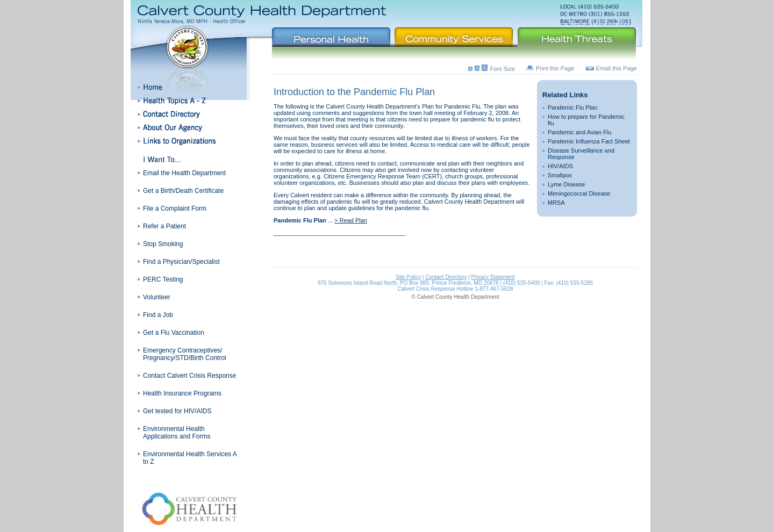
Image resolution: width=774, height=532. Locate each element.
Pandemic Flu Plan (572, 107)
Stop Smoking (163, 244)
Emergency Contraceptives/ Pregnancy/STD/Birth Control (185, 354)
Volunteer (157, 297)
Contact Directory (446, 277)
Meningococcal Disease (579, 193)
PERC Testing (163, 279)
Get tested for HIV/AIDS (177, 411)
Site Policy (408, 277)
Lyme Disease (566, 184)
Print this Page (555, 68)
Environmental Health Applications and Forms (177, 433)
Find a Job (158, 315)
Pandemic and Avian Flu (579, 132)
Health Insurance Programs (182, 393)
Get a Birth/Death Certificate (183, 191)
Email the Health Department (184, 173)
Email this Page (617, 68)
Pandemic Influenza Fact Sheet (589, 141)
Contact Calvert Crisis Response (189, 376)
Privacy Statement (493, 277)
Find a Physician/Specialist (181, 262)
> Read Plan (351, 220)
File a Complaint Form (175, 209)
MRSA (556, 203)
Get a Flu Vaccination (174, 333)
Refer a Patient (164, 226)
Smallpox (560, 175)
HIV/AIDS (560, 166)
